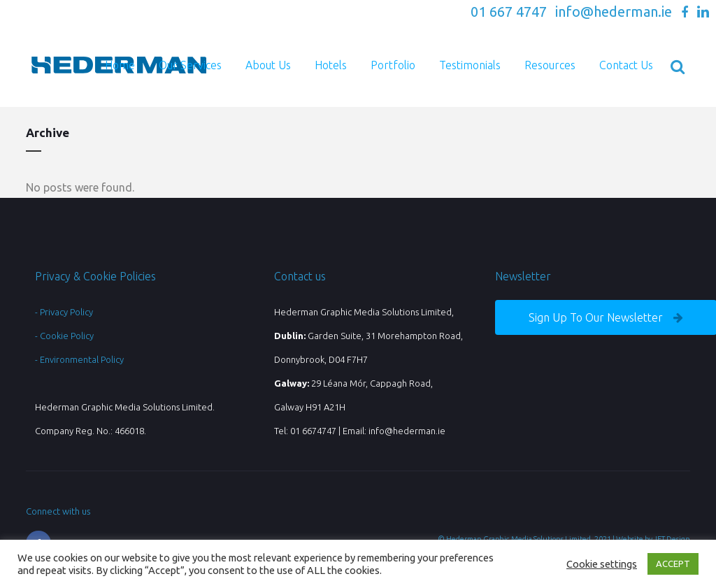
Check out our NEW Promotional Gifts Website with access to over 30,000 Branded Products (274, 13)
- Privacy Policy (64, 312)
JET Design (672, 539)
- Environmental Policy (79, 359)
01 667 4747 (509, 12)
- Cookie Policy (64, 336)
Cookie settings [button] (602, 564)
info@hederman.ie (614, 12)
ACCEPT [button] (673, 564)
